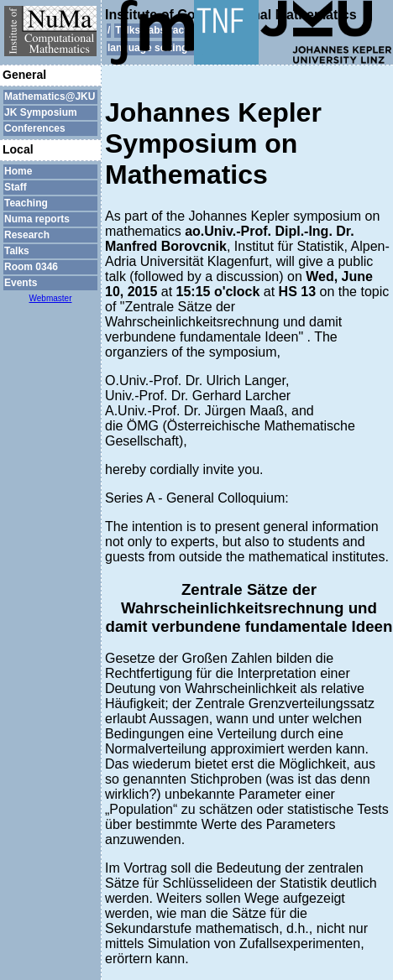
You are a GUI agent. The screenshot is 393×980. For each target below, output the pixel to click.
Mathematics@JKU (50, 96)
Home (18, 171)
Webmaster (51, 298)
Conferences (35, 128)
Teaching (26, 203)
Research (27, 235)
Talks (17, 251)
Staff (16, 187)
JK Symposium (41, 112)
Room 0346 (31, 267)
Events (21, 283)
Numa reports (37, 219)
